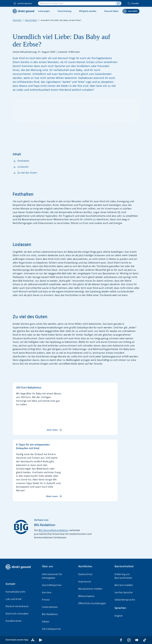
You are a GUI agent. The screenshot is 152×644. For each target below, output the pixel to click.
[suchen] (118, 3)
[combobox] (77, 3)
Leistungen (44, 11)
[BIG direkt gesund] (23, 11)
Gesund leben (111, 11)
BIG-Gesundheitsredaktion (53, 530)
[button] (22, 584)
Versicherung (64, 11)
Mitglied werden (88, 11)
